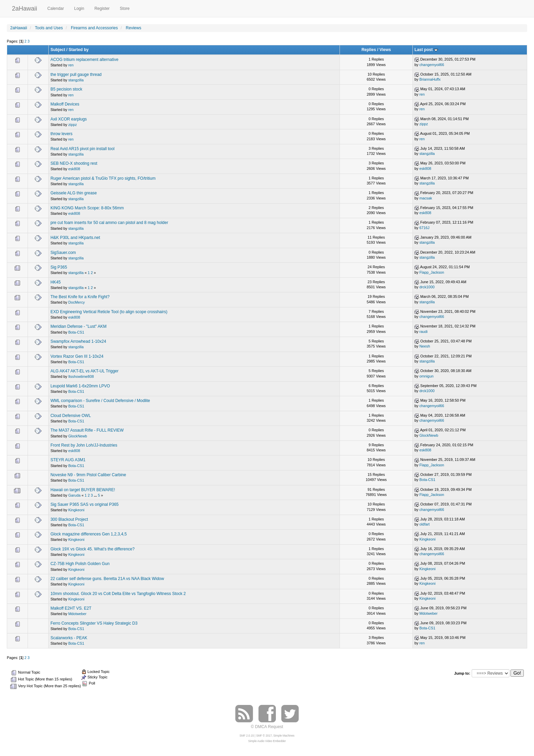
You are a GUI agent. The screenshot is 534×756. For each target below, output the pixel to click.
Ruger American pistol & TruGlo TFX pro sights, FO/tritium (103, 178)
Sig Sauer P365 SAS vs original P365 (84, 504)
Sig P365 (59, 267)
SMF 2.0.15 (247, 736)
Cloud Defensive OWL (71, 416)
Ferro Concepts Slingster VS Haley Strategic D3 (94, 623)
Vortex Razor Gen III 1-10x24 (77, 356)
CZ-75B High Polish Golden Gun (80, 564)
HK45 (56, 282)
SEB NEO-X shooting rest (74, 163)
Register (102, 9)
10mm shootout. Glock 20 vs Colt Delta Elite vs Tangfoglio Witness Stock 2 (118, 594)
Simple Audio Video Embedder (267, 741)
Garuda (74, 495)
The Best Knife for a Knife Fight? (80, 297)
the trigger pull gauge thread (76, 75)
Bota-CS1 (76, 332)
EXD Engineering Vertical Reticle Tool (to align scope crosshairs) (109, 312)
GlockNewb (77, 436)
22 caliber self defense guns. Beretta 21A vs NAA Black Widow (107, 579)
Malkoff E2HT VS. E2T (71, 608)
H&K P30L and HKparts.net (75, 238)
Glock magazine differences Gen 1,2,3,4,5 (89, 534)
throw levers (61, 134)
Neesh (425, 346)
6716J (424, 228)
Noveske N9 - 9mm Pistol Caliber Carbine (88, 475)
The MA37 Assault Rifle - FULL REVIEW (87, 430)
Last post (426, 50)
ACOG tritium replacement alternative (84, 60)
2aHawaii (25, 8)
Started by (79, 50)
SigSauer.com (63, 253)
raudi (423, 332)
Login (79, 9)
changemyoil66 (432, 65)
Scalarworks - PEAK (69, 638)
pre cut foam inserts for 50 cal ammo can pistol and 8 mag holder (109, 223)
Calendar (56, 9)
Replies (369, 50)
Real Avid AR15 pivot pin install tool (82, 149)
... (96, 495)
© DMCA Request (267, 727)
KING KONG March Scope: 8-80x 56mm (87, 208)
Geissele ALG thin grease (74, 193)
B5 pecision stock (66, 89)
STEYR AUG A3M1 (68, 460)
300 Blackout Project (69, 519)
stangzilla (76, 80)
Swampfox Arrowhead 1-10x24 (78, 341)
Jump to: (462, 673)
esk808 (74, 169)
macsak (426, 198)
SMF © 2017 (264, 736)
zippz (72, 125)
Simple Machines (284, 736)
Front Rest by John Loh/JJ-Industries (84, 445)
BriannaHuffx (430, 79)
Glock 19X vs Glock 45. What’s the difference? (92, 549)
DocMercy (76, 302)
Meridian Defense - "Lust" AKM (78, 326)
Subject (58, 50)
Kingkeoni (76, 510)
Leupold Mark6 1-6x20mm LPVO (80, 386)
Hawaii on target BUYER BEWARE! (83, 490)
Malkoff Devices (65, 104)
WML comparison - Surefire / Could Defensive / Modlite (100, 401)
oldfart (424, 524)
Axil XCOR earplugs (69, 119)
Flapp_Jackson (432, 272)
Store (125, 9)
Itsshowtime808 (81, 376)
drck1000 (427, 287)
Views (385, 50)
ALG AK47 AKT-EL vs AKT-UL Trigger (84, 371)
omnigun (426, 376)
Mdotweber (77, 614)
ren (71, 65)
